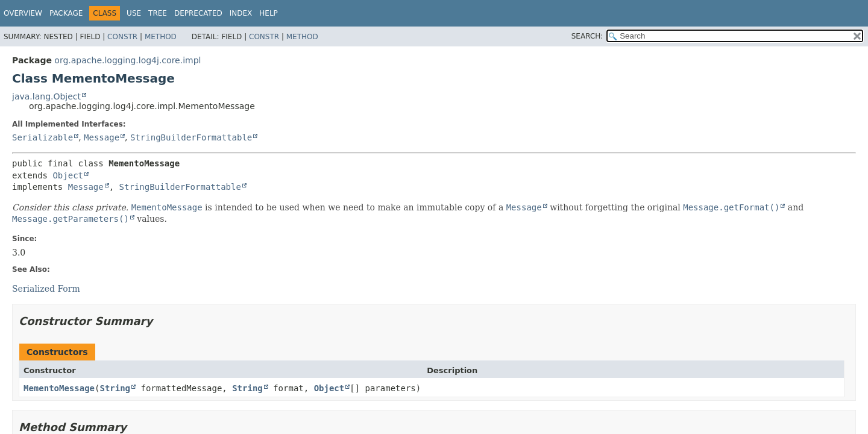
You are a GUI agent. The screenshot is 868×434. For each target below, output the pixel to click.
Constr (122, 37)
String (115, 388)
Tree (158, 13)
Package (66, 13)
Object (68, 175)
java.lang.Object (46, 96)
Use (134, 13)
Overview (23, 13)
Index (241, 13)
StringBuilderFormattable (191, 137)
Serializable (42, 137)
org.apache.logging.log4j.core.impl (127, 60)
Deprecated (198, 13)
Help (269, 13)
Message (102, 137)
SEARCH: (587, 36)
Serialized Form (46, 289)
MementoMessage (59, 388)
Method (161, 37)
